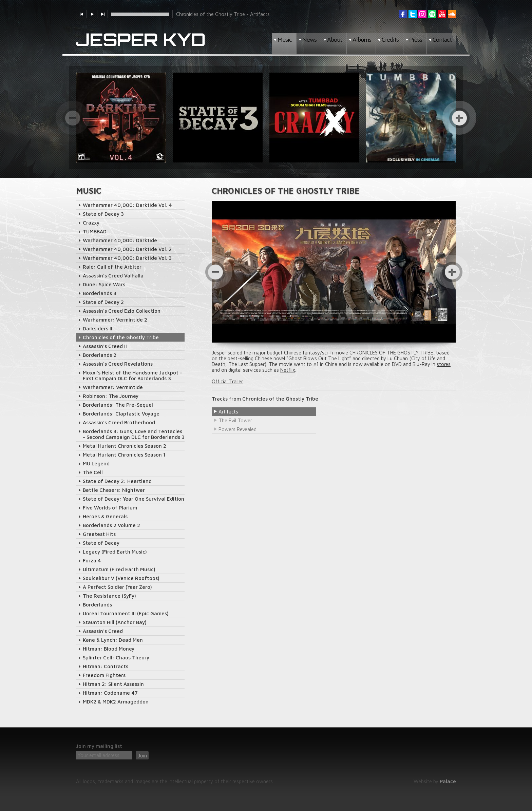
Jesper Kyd (141, 40)
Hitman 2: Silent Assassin (113, 684)
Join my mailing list (99, 746)
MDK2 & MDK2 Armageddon (116, 702)
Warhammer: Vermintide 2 (115, 320)
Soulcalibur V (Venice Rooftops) (121, 578)
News (309, 40)
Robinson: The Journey (111, 396)
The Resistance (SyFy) (109, 596)
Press (416, 40)
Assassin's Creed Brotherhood (119, 422)
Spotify (432, 14)
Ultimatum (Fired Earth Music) (119, 569)
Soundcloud (452, 14)
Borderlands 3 (100, 293)
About (335, 40)
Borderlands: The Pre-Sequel (118, 405)
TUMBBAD (95, 231)
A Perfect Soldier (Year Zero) (117, 587)
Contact (442, 40)
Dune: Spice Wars (104, 284)
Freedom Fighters (104, 675)
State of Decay (101, 543)
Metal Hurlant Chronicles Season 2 (125, 446)
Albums (362, 40)
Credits (390, 40)
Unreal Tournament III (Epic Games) (126, 613)
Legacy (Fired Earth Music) (115, 552)
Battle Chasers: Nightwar (114, 490)
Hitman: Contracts (106, 666)
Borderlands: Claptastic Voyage (121, 414)
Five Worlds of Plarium (110, 508)
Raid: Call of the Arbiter (112, 267)
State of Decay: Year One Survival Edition (134, 499)
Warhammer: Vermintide (113, 387)
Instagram (422, 14)
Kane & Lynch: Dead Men (113, 640)
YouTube (442, 14)
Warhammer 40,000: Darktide (120, 240)
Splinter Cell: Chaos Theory (116, 658)
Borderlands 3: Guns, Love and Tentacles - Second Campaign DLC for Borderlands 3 (134, 434)
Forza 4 (92, 561)
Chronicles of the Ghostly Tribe (121, 337)
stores (444, 364)
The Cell (93, 472)
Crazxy (91, 223)
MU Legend (96, 464)
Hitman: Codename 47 (110, 693)
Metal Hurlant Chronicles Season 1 (124, 455)
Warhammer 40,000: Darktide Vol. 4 (127, 205)
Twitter (413, 14)
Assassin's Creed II (105, 346)
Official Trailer (227, 381)
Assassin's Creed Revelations (118, 364)
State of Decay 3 (103, 214)
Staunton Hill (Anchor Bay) (115, 622)
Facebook (403, 14)
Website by (435, 781)
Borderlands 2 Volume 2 (111, 525)
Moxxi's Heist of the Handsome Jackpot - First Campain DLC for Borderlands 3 (132, 375)
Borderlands (97, 605)
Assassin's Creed (103, 631)
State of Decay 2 (103, 302)
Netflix (288, 370)
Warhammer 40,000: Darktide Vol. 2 (127, 249)
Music (285, 40)
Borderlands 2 (100, 355)
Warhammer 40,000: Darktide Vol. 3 (127, 258)
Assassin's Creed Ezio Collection (122, 311)
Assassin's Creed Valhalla (113, 276)
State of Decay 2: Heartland (117, 481)
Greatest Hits (99, 534)
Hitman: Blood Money (109, 649)
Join (142, 756)
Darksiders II (98, 329)
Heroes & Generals (105, 516)
